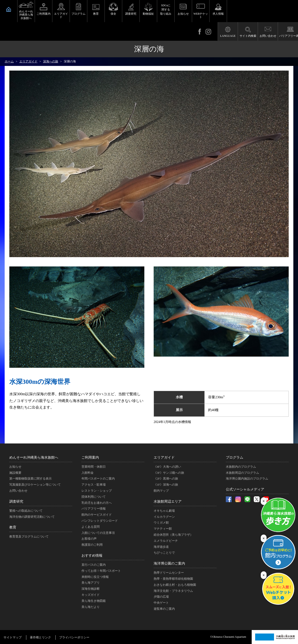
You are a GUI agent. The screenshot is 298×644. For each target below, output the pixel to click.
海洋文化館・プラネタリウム (173, 591)
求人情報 (218, 14)
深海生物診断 (91, 589)
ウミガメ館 (161, 523)
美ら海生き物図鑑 (94, 601)
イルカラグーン (164, 517)
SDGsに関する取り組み (166, 10)
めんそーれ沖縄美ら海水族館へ (26, 15)
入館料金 (88, 473)
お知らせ (183, 14)
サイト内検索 (248, 36)
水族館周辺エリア (168, 501)
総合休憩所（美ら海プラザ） (173, 535)
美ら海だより (91, 607)
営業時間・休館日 (94, 467)
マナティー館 (163, 529)
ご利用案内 (44, 14)
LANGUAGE (228, 36)
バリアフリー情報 (94, 509)
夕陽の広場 (161, 597)
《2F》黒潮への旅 (166, 479)
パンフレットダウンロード (100, 521)
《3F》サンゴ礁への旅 (169, 473)
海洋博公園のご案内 (169, 563)
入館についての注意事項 (98, 533)
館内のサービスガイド (97, 515)
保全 (113, 14)
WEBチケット (201, 15)
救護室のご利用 (92, 545)
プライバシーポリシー (74, 637)
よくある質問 (91, 527)
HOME (9, 9)
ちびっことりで (164, 553)
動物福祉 (148, 14)
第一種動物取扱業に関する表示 (30, 479)
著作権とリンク (40, 637)
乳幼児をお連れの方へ (97, 503)
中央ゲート (161, 603)
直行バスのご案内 (94, 565)
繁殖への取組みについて (26, 511)
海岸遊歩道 (161, 547)
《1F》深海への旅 (166, 485)
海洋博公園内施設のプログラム (247, 479)
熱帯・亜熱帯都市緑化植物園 (173, 579)
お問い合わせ (268, 36)
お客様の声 (89, 539)
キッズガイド (91, 595)
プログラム (78, 14)
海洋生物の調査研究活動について (32, 517)
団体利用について (94, 497)
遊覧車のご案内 (164, 609)
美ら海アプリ (91, 583)
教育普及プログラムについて (29, 537)
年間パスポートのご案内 (98, 479)
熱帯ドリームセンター (169, 573)
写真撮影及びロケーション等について (35, 485)
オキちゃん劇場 (164, 511)
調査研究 (131, 14)
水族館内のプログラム (241, 467)
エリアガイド (61, 15)
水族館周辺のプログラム (242, 473)
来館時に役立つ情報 (95, 577)
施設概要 (15, 473)
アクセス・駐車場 (94, 485)
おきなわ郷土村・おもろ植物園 (175, 585)
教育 (96, 14)
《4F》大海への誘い (167, 467)
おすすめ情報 (92, 555)
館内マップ (161, 491)
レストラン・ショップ (97, 491)
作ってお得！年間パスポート (101, 571)
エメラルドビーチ (166, 541)
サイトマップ (13, 637)
